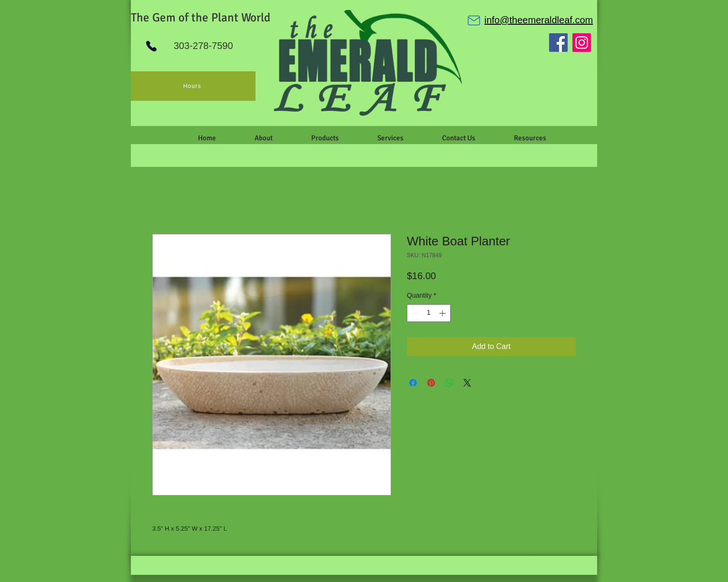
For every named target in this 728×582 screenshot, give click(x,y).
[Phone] (151, 46)
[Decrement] (414, 313)
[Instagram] (582, 43)
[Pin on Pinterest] (431, 383)
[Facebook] (558, 43)
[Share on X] (467, 383)
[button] (263, 138)
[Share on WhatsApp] (449, 383)
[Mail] (474, 20)
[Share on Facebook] (413, 383)
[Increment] (443, 313)
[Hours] (193, 86)
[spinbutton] (429, 313)
